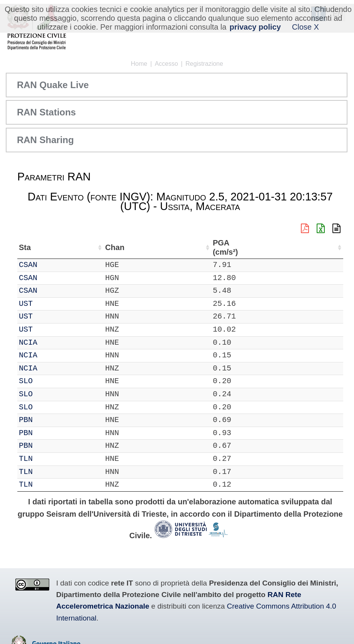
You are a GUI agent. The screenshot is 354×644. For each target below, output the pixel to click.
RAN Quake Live (53, 85)
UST (48, 304)
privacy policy (255, 27)
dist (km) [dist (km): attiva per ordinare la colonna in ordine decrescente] (291, 248)
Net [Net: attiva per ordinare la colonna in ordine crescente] (25, 247)
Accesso (166, 64)
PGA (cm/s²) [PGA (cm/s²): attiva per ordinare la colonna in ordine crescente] (321, 248)
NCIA (50, 343)
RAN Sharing (45, 140)
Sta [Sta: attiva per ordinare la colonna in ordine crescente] (47, 247)
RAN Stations (46, 112)
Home (139, 64)
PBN (48, 420)
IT (23, 265)
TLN (48, 459)
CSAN (50, 265)
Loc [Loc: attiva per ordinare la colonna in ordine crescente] (101, 247)
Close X (306, 27)
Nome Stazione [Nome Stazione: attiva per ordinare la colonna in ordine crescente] (183, 247)
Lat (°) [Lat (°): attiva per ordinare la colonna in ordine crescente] (128, 247)
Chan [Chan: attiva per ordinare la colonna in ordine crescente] (74, 247)
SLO (48, 381)
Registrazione (204, 64)
